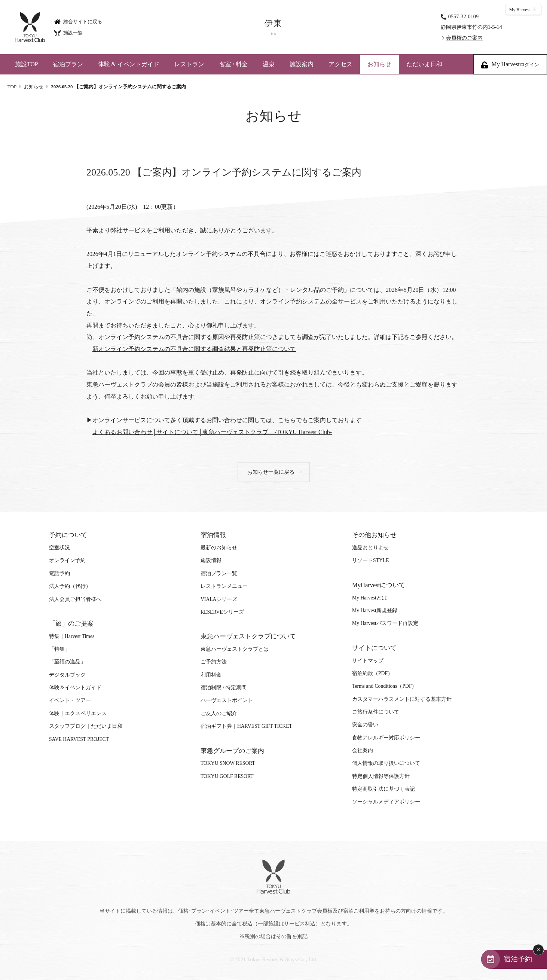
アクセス (340, 64)
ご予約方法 (214, 662)
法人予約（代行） (70, 586)
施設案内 (302, 64)
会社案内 (363, 750)
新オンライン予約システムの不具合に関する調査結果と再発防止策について (194, 349)
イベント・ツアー (70, 700)
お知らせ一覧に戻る (271, 472)
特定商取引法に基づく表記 (383, 789)
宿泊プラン (68, 64)
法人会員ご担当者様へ (75, 599)
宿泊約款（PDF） (372, 673)
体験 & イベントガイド (129, 64)
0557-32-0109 (464, 16)
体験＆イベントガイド (75, 688)
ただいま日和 (424, 64)
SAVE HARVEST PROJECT (79, 739)
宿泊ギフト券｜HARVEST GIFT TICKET (246, 726)
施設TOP (27, 64)
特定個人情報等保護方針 (381, 776)
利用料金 (211, 675)
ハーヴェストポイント (227, 700)
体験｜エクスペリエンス (78, 713)
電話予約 (59, 573)
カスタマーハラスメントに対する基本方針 (402, 699)
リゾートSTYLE (370, 560)
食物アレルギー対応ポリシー (386, 738)
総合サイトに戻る (78, 21)
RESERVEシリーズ (222, 612)
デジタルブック (67, 675)
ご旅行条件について (376, 712)
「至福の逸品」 (67, 662)
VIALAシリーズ (219, 599)
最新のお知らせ (219, 548)
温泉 (269, 64)
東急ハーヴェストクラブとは (235, 649)
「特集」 (59, 649)
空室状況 (59, 548)
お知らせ (379, 64)
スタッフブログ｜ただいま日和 (86, 726)
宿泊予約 (518, 959)
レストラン (189, 64)
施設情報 (211, 560)
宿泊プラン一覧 (219, 573)
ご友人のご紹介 (219, 713)
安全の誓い (365, 725)
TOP (12, 87)
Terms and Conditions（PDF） (384, 686)
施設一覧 (68, 33)
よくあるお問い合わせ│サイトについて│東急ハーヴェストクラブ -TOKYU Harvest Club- (212, 432)
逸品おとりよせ (370, 548)
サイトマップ (368, 661)
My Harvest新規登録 (375, 610)
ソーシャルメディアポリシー (386, 802)
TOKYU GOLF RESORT (227, 776)
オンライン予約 (67, 560)
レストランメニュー (224, 586)
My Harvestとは (369, 598)
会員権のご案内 (464, 38)
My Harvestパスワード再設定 (385, 623)
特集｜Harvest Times (72, 636)
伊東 (273, 28)
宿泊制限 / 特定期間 (224, 688)
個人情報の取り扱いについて (386, 763)
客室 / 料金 (233, 64)
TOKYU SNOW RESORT (228, 763)
